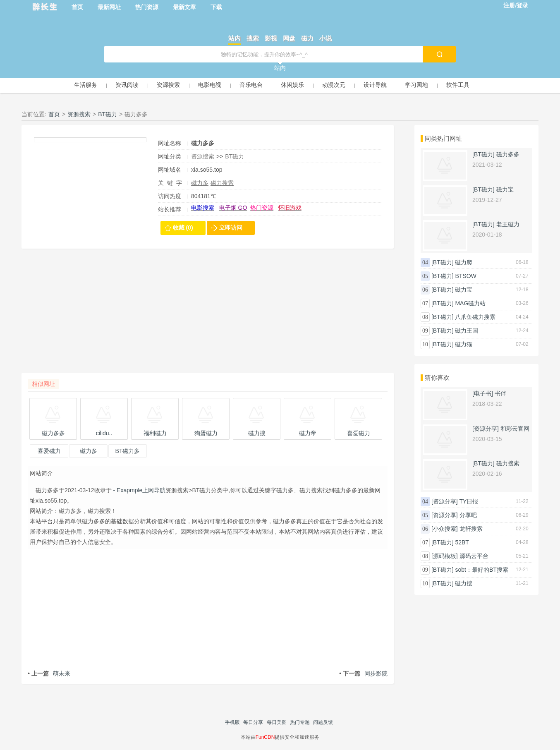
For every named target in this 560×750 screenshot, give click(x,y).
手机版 (232, 722)
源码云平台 (474, 556)
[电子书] (483, 393)
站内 (235, 38)
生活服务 (86, 85)
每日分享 (253, 722)
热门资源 (147, 7)
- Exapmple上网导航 (139, 490)
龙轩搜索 (471, 529)
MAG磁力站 (470, 303)
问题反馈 (323, 722)
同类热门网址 (443, 138)
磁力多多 (508, 154)
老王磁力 (508, 224)
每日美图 (277, 722)
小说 (325, 38)
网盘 (289, 38)
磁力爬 (464, 262)
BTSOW (465, 276)
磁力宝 (505, 189)
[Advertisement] (208, 315)
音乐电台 (251, 85)
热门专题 (300, 722)
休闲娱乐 (292, 85)
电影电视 (210, 85)
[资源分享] (486, 429)
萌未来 (49, 673)
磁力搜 (464, 583)
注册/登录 (516, 5)
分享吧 (468, 515)
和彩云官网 (515, 429)
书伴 (500, 393)
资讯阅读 (127, 85)
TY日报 (469, 501)
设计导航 (375, 85)
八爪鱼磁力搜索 (475, 317)
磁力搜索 (222, 183)
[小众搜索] (445, 529)
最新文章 (184, 7)
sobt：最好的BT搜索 (481, 570)
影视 (271, 38)
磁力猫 (464, 344)
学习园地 (416, 85)
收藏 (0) (183, 228)
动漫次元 (334, 85)
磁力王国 (467, 331)
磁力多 (200, 183)
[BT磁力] (483, 154)
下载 (216, 7)
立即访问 (231, 228)
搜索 (253, 38)
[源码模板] (445, 556)
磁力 (307, 38)
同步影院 (363, 673)
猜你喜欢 (437, 377)
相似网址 (43, 384)
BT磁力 (108, 114)
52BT (462, 542)
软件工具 (458, 85)
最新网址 (109, 7)
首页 (77, 7)
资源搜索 (168, 85)
